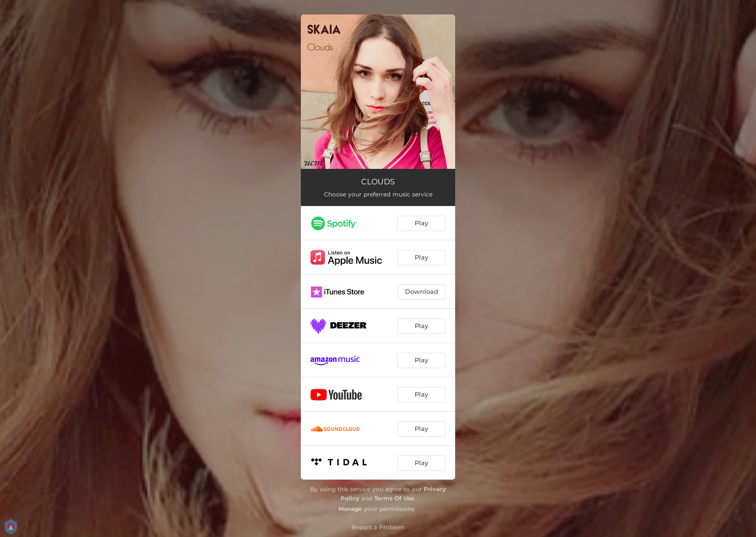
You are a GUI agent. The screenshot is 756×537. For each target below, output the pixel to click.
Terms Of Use (394, 498)
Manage (350, 509)
